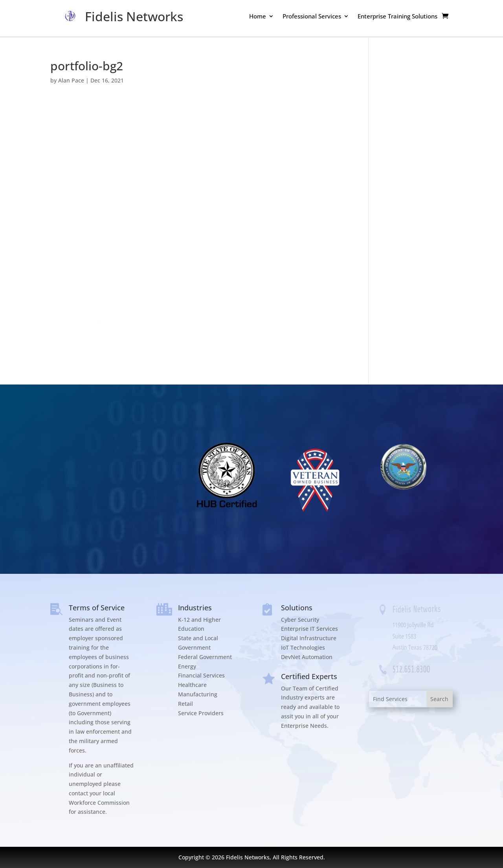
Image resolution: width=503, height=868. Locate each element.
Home (258, 17)
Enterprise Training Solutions (397, 17)
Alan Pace (71, 80)
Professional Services (312, 17)
